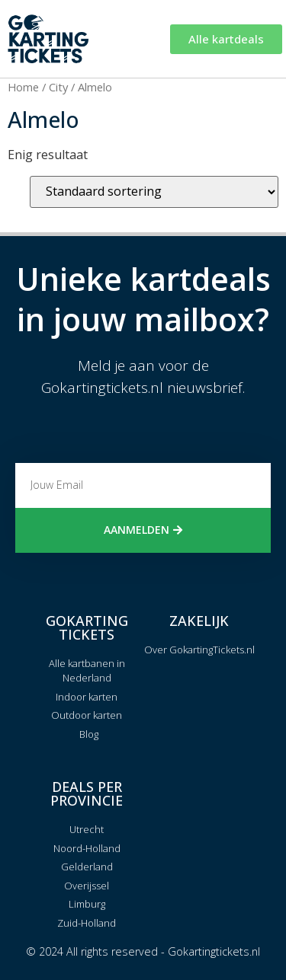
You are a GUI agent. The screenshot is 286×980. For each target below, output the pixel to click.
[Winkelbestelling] (154, 192)
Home (23, 87)
